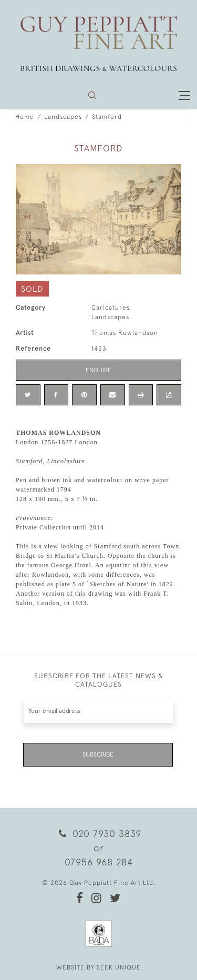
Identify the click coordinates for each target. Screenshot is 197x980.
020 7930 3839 (98, 834)
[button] (92, 95)
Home (25, 117)
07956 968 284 (99, 862)
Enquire (98, 370)
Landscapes (63, 117)
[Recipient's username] (98, 711)
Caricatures (111, 308)
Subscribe (98, 754)
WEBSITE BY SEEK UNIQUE (98, 967)
